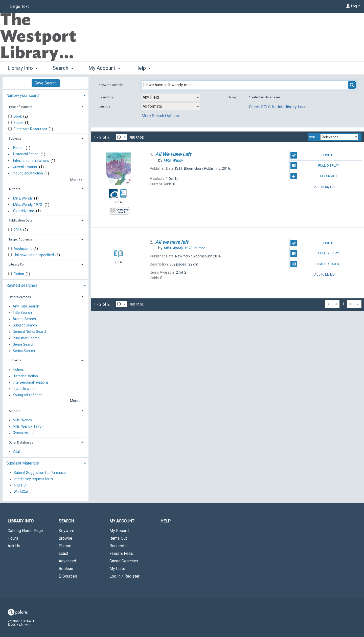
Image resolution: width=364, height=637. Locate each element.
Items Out (118, 538)
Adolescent (23, 249)
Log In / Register (124, 576)
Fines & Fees (121, 553)
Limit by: (105, 106)
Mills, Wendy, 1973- (28, 205)
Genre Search (24, 344)
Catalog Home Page (25, 531)
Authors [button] (14, 189)
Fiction (19, 274)
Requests (118, 546)
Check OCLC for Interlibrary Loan (278, 107)
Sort (313, 137)
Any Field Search (26, 306)
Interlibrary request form (33, 479)
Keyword (66, 531)
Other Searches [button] (20, 297)
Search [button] (63, 68)
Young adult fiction (28, 173)
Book (18, 116)
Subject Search (25, 325)
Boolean (66, 569)
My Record (119, 531)
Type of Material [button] (20, 107)
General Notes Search (30, 332)
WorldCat (21, 492)
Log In (356, 6)
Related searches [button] (22, 285)
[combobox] (171, 97)
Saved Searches (124, 561)
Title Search (22, 313)
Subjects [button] (15, 138)
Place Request (315, 264)
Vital (16, 452)
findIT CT (21, 486)
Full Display (315, 166)
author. (185, 248)
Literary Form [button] (18, 264)
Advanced (67, 561)
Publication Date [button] (20, 220)
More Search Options (160, 116)
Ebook (19, 123)
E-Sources (68, 576)
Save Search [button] (46, 83)
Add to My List (325, 186)
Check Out (314, 176)
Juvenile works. (25, 167)
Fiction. (19, 148)
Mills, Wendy (23, 198)
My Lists (117, 569)
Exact (63, 553)
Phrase (65, 546)
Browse (65, 538)
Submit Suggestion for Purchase (40, 473)
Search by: (107, 97)
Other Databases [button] (21, 442)
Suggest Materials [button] (23, 463)
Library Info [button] (23, 68)
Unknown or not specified (34, 255)
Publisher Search (26, 338)
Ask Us (14, 546)
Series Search (24, 351)
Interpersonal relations (31, 161)
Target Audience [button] (20, 239)
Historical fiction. (26, 154)
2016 (18, 230)
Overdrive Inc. (24, 211)
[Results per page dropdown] (122, 137)
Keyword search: (111, 85)
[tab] (45, 95)
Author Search (24, 319)
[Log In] (348, 6)
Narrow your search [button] (23, 95)
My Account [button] (104, 68)
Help (166, 521)
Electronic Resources (31, 129)
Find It (312, 155)
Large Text (19, 6)
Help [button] (143, 68)
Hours (13, 538)
